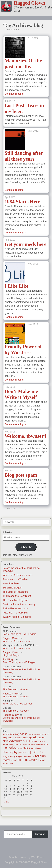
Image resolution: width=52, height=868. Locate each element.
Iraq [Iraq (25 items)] (20, 744)
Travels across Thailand (16, 579)
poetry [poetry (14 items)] (27, 753)
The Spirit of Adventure (15, 592)
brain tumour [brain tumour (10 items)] (32, 734)
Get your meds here (26, 244)
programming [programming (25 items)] (9, 756)
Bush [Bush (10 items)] (39, 734)
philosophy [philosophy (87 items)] (10, 752)
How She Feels (11, 583)
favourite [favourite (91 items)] (16, 741)
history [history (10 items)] (12, 745)
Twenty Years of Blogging (17, 617)
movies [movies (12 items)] (19, 748)
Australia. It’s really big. (15, 613)
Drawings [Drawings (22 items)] (28, 738)
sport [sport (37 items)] (32, 760)
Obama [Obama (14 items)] (38, 748)
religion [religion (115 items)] (40, 756)
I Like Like (17, 286)
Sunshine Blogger (12, 588)
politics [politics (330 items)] (36, 752)
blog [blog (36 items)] (17, 734)
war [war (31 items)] (12, 763)
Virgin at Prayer (11, 655)
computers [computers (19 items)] (7, 738)
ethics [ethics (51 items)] (6, 741)
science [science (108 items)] (23, 760)
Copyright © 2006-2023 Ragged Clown (26, 862)
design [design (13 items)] (20, 738)
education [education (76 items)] (39, 737)
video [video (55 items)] (6, 763)
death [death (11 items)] (15, 738)
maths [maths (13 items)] (38, 745)
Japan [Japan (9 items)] (25, 745)
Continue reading (16, 94)
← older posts (12, 30)
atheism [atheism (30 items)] (10, 734)
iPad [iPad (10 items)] (16, 745)
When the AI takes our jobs (18, 575)
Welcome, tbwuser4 (25, 436)
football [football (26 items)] (27, 741)
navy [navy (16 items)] (33, 748)
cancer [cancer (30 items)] (45, 734)
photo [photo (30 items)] (21, 752)
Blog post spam (21, 475)
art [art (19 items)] (4, 734)
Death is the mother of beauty (19, 604)
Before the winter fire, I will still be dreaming (21, 671)
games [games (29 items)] (41, 741)
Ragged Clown (29, 3)
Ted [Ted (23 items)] (37, 760)
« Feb (7, 802)
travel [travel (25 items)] (42, 760)
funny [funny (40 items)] (34, 741)
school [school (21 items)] (14, 760)
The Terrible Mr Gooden (16, 689)
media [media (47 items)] (45, 744)
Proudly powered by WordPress (26, 857)
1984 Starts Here (22, 202)
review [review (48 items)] (6, 760)
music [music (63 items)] (26, 748)
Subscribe (26, 547)
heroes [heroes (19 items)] (6, 744)
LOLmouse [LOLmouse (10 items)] (31, 745)
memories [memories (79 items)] (9, 748)
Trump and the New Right (17, 596)
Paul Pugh (8, 659)
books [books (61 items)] (24, 734)
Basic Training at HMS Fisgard (19, 634)
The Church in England (15, 600)
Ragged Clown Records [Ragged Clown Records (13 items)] (25, 757)
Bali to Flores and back (15, 608)
